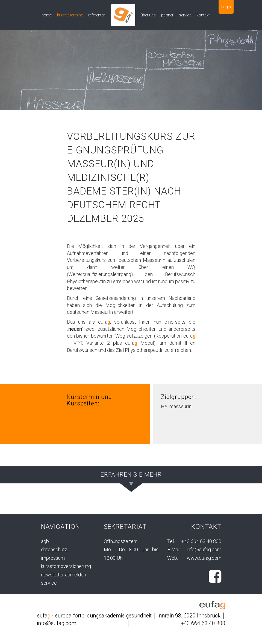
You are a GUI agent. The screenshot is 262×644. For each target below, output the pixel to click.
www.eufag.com (204, 558)
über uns (148, 15)
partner (167, 15)
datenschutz (54, 549)
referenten (97, 15)
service (185, 15)
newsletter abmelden (64, 575)
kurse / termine (70, 15)
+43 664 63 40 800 (201, 541)
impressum (53, 558)
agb (45, 541)
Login (226, 7)
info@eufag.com (204, 549)
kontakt (203, 15)
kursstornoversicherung (66, 566)
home (47, 15)
